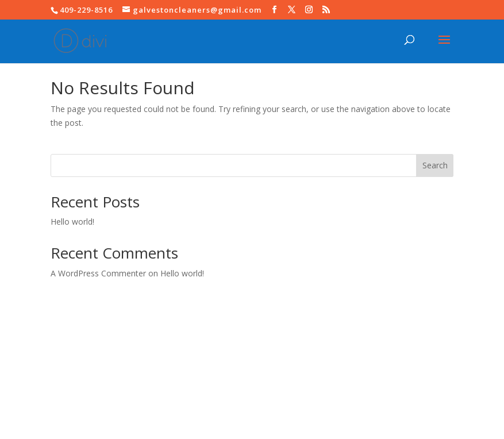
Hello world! (72, 222)
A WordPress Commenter (98, 273)
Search (435, 165)
